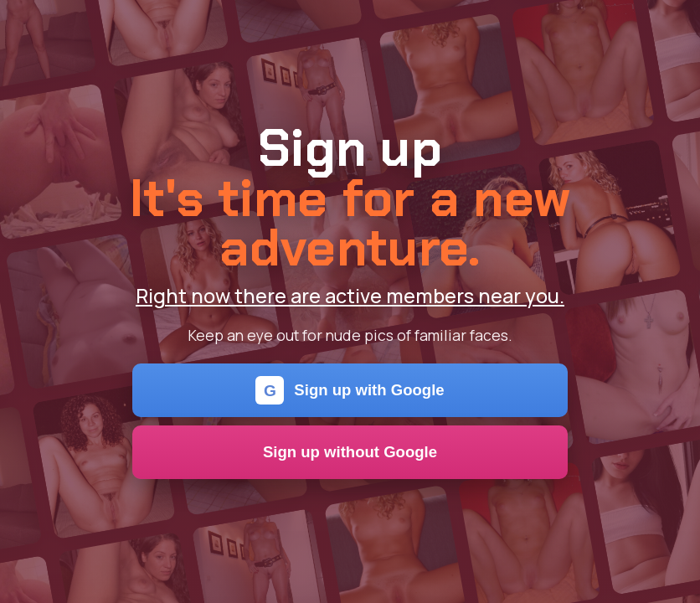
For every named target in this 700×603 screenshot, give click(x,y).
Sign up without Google (350, 452)
